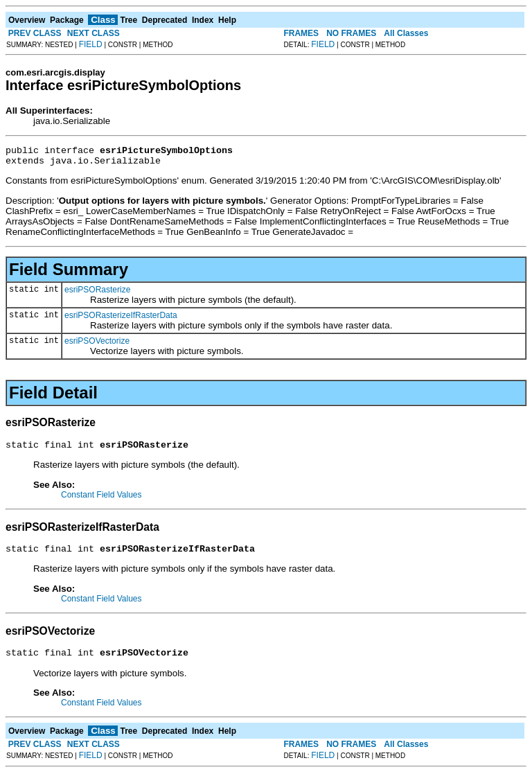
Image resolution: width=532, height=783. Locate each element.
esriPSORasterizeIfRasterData (121, 319)
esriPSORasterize (97, 294)
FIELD (91, 44)
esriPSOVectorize (97, 345)
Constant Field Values (101, 501)
